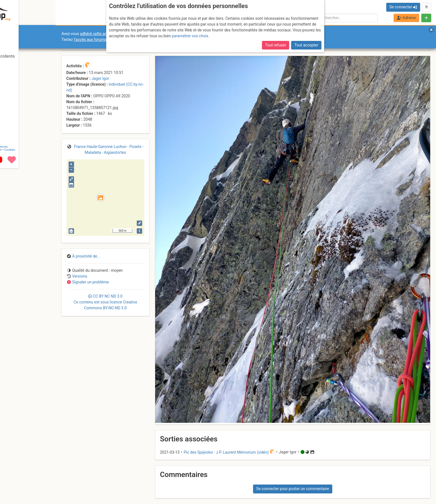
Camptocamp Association (21, 440)
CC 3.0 (106, 302)
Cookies (47, 440)
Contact (16, 437)
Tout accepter (306, 33)
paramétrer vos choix (190, 24)
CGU (27, 437)
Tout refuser (275, 33)
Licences (39, 437)
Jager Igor (100, 78)
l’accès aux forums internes (98, 39)
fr (427, 7)
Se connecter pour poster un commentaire (293, 489)
